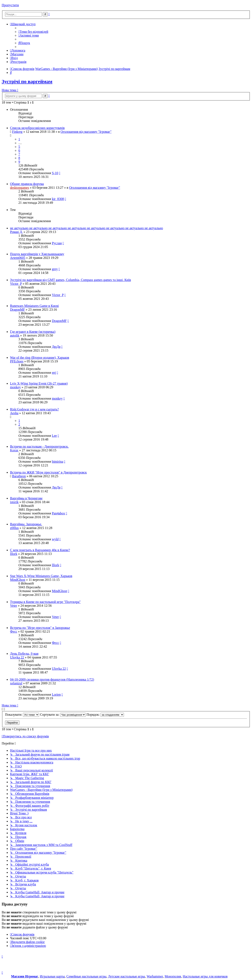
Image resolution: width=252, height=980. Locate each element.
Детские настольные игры (127, 976)
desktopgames (20, 188)
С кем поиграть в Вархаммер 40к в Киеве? (40, 550)
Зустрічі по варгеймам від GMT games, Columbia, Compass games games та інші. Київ (71, 280)
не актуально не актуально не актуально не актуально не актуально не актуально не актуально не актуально (87, 228)
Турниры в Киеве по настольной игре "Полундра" (45, 602)
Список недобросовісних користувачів (37, 128)
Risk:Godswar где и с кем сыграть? (34, 409)
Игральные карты (52, 976)
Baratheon (19, 476)
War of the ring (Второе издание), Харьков (40, 358)
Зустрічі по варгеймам (27, 81)
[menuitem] (33, 32)
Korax (14, 450)
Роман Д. (16, 232)
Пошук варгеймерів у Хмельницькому (37, 254)
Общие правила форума (27, 184)
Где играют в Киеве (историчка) (33, 332)
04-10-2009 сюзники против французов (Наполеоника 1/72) (52, 679)
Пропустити (10, 5)
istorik (14, 502)
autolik (15, 335)
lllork (14, 554)
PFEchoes (17, 361)
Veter (14, 606)
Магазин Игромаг (25, 976)
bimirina (57, 462)
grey (55, 269)
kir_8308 (58, 199)
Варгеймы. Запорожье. (26, 524)
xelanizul (16, 683)
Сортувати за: (63, 715)
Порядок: (105, 715)
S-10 (55, 173)
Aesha (14, 413)
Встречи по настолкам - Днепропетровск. (39, 446)
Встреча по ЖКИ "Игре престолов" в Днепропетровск (48, 472)
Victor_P (16, 284)
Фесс (14, 631)
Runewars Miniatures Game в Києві (34, 306)
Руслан (57, 243)
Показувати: (22, 715)
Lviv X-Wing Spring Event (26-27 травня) (39, 383)
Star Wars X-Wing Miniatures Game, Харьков (41, 576)
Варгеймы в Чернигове (26, 498)
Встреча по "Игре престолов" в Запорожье (40, 628)
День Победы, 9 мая (24, 654)
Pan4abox (58, 513)
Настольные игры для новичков (205, 976)
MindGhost (18, 580)
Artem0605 (18, 258)
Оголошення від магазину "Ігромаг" (86, 132)
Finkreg (17, 132)
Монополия (173, 976)
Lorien (56, 694)
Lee (54, 436)
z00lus (14, 528)
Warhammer (155, 976)
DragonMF (17, 310)
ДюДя (56, 347)
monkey (15, 387)
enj (54, 373)
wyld (55, 539)
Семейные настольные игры (86, 976)
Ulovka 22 (17, 657)
